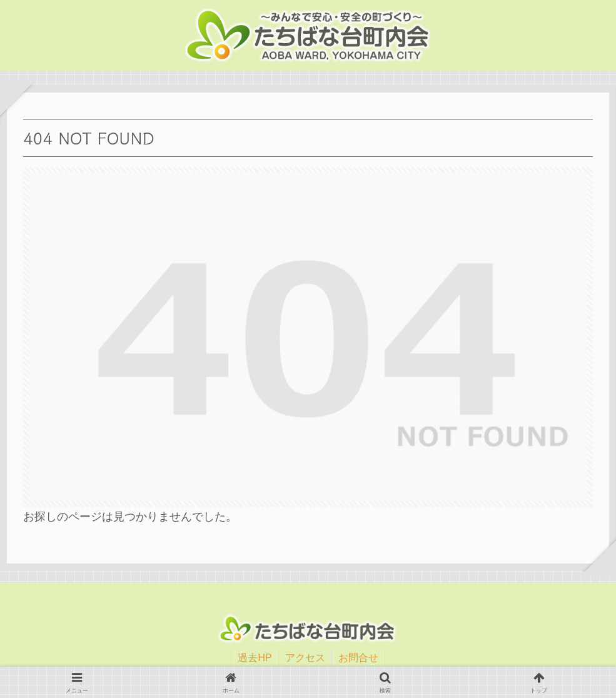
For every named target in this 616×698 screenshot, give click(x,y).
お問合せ (358, 658)
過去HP (255, 658)
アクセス (305, 658)
